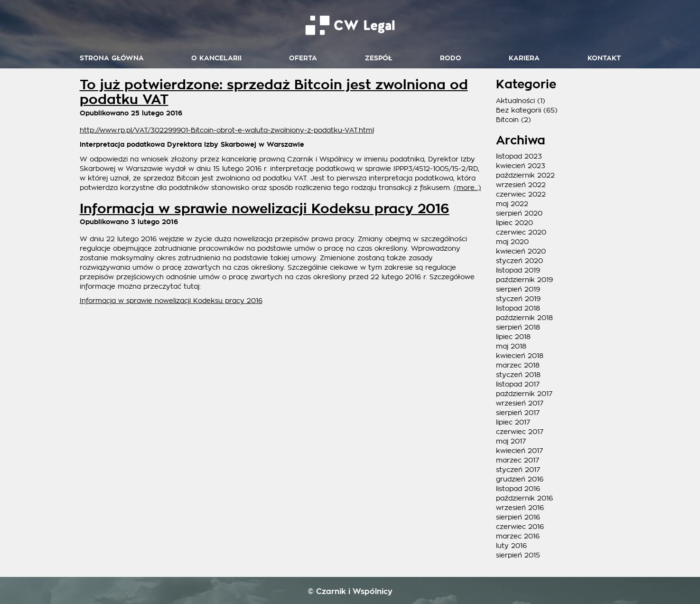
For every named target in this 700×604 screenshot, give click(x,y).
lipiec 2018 (513, 337)
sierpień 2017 (518, 413)
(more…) (467, 188)
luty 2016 (511, 546)
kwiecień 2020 (521, 251)
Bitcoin (507, 120)
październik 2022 (525, 175)
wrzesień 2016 (520, 508)
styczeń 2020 (519, 261)
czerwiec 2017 (520, 432)
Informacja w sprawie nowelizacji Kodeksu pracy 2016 (171, 301)
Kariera (524, 58)
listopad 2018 (518, 308)
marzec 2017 (518, 460)
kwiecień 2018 (520, 356)
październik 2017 (524, 394)
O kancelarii (216, 58)
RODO (451, 58)
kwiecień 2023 (521, 166)
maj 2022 (512, 204)
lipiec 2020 (514, 223)
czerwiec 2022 (521, 194)
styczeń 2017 (518, 470)
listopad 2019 (518, 270)
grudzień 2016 (520, 479)
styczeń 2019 (518, 299)
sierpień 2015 (518, 555)
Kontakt (604, 58)
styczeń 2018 (518, 375)
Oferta (303, 58)
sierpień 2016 (518, 517)
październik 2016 (524, 498)
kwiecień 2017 (519, 451)
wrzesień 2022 (521, 185)
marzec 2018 (518, 365)
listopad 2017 (518, 384)
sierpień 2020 (519, 213)
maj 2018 (511, 346)
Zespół (379, 58)
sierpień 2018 (518, 327)
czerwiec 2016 (520, 527)
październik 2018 (524, 318)
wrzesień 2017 (520, 403)
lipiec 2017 (513, 422)
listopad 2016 (518, 489)
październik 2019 (524, 280)
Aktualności (515, 101)
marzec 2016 (518, 536)
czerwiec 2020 (521, 232)
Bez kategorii (518, 110)
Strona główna (112, 58)
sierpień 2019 (518, 289)
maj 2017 (511, 441)
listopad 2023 (519, 156)
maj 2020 (512, 242)
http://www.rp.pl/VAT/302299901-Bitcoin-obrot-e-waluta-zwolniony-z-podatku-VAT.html (227, 130)
